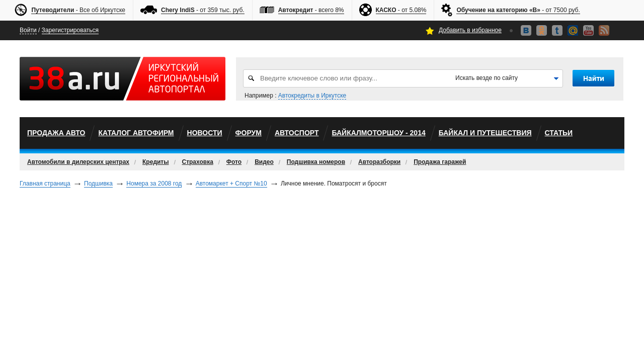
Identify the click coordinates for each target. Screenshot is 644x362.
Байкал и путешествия (485, 133)
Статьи (559, 133)
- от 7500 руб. (518, 10)
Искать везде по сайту (487, 78)
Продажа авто (56, 133)
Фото (234, 162)
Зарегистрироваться (70, 30)
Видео (264, 162)
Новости (205, 133)
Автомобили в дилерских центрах (78, 162)
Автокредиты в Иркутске (312, 96)
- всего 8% (311, 10)
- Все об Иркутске (78, 10)
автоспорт (297, 133)
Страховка (198, 162)
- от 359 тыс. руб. (203, 10)
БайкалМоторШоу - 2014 (378, 133)
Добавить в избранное (470, 30)
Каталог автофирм (136, 133)
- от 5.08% (401, 10)
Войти (28, 30)
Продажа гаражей (440, 162)
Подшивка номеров (316, 162)
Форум (249, 133)
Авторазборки (379, 162)
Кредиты (155, 162)
